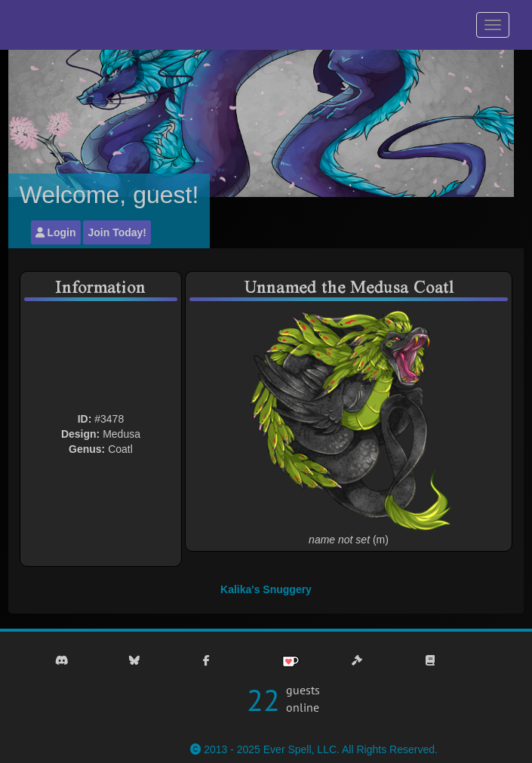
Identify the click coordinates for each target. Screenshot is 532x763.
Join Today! (117, 232)
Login (56, 232)
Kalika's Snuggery (266, 589)
